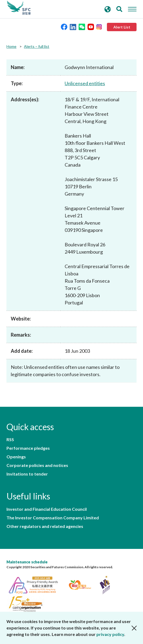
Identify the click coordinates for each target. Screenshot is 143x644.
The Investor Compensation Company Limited (53, 518)
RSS (10, 440)
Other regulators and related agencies (45, 526)
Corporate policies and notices (37, 465)
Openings (16, 457)
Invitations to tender (27, 474)
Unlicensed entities (85, 83)
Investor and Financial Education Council (47, 509)
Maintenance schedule (27, 562)
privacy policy (110, 634)
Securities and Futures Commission (19, 8)
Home (11, 46)
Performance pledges (28, 448)
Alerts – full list (37, 46)
